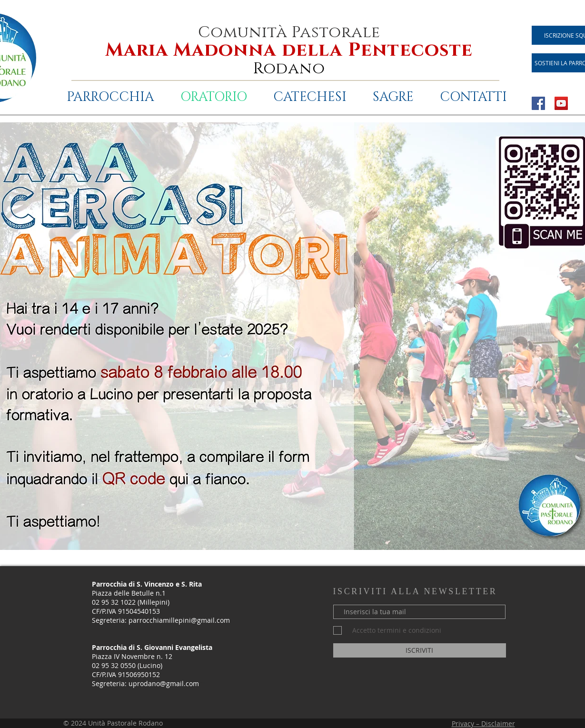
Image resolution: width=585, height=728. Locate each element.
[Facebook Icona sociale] (538, 103)
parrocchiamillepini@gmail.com (179, 620)
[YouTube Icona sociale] (561, 103)
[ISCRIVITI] (420, 650)
